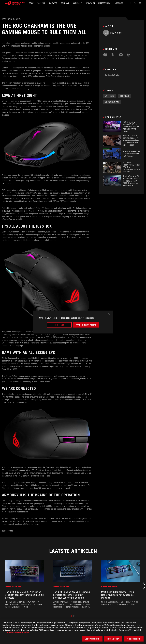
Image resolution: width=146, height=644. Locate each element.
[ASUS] (119, 3)
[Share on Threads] (129, 55)
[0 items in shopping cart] (140, 3)
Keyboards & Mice (112, 75)
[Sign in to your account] (135, 3)
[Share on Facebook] (105, 55)
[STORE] (31, 3)
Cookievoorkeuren (92, 639)
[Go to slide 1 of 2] (71, 616)
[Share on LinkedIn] (121, 55)
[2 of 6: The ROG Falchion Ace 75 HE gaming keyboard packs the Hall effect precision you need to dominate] (73, 584)
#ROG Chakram (112, 102)
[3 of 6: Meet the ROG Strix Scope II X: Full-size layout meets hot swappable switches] (120, 584)
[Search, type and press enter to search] (130, 3)
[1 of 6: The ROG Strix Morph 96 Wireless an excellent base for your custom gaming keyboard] (25, 584)
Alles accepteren (134, 639)
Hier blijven (59, 325)
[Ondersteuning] (104, 3)
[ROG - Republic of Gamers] (15, 3)
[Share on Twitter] (113, 55)
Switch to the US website (86, 325)
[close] (109, 314)
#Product (125, 96)
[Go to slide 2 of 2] (74, 616)
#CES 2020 (110, 96)
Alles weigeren (113, 639)
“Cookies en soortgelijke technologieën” (16, 632)
